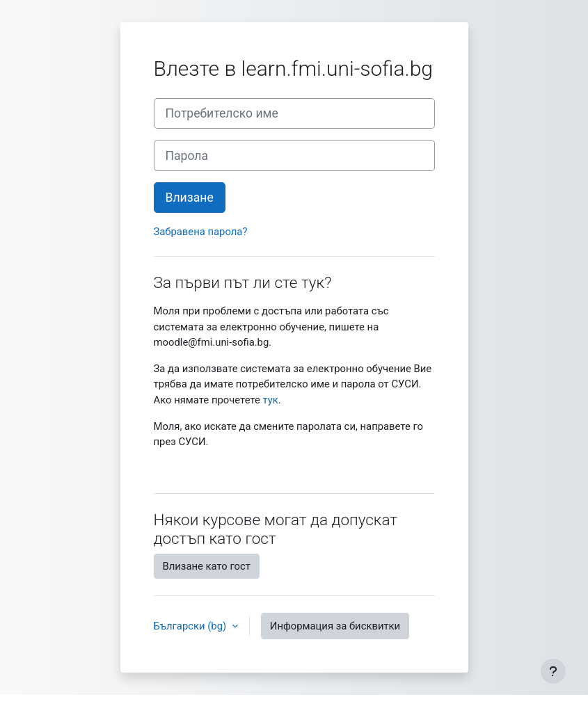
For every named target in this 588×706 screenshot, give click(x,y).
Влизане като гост (207, 566)
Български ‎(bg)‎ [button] (191, 626)
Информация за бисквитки (335, 626)
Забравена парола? (201, 232)
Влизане (190, 198)
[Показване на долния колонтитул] (553, 671)
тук (271, 400)
